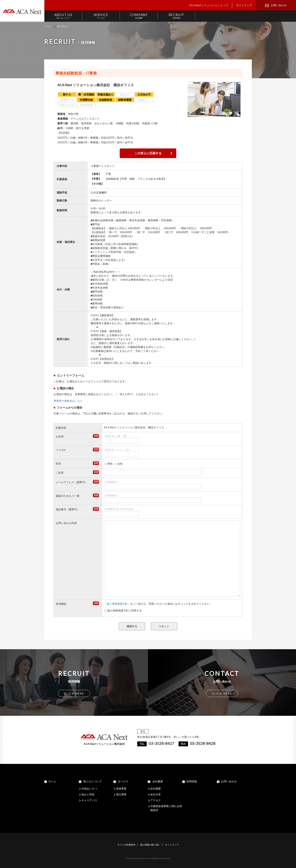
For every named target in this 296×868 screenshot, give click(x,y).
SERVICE (101, 16)
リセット (164, 626)
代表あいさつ (89, 788)
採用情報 (192, 781)
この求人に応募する (148, 153)
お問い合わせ (279, 5)
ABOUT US (63, 16)
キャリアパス (89, 800)
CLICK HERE (74, 693)
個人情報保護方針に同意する (123, 610)
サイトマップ (244, 5)
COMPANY (139, 16)
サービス (123, 781)
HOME (48, 27)
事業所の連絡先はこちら (68, 401)
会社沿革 (156, 794)
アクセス (156, 800)
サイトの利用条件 (126, 845)
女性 (119, 464)
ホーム (52, 781)
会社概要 (158, 781)
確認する (132, 626)
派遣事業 (121, 788)
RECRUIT (176, 16)
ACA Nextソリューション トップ (209, 5)
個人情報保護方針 (117, 604)
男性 (109, 464)
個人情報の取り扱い (150, 845)
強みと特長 (88, 794)
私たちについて (93, 781)
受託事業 (121, 794)
